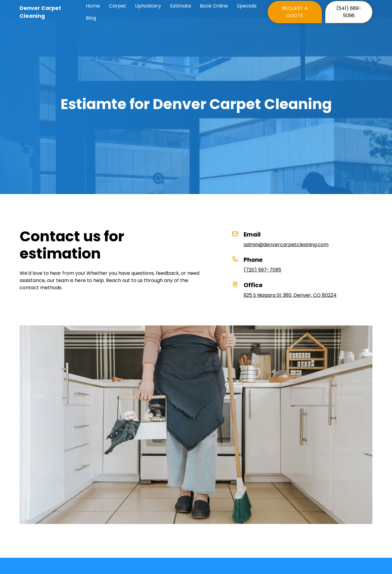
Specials (247, 6)
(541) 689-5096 (349, 12)
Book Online (214, 6)
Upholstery (148, 6)
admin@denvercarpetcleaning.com (286, 245)
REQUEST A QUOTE (295, 12)
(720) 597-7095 (262, 270)
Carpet (118, 6)
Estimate (181, 6)
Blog (91, 18)
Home (93, 6)
